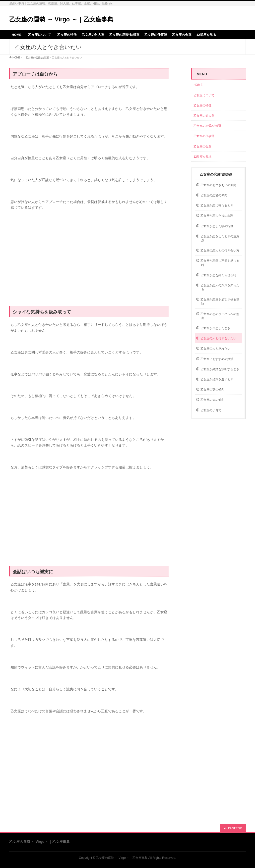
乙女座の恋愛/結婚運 (36, 58)
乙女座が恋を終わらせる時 (218, 275)
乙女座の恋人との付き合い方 (220, 251)
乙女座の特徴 (202, 105)
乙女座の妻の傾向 (212, 390)
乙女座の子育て (211, 410)
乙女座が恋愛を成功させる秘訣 (220, 302)
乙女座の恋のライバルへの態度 (220, 316)
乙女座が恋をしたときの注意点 (220, 238)
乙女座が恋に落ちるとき (217, 205)
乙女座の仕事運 (204, 136)
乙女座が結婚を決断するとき (220, 369)
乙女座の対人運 (204, 116)
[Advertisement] (89, 261)
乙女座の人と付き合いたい (218, 338)
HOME (16, 58)
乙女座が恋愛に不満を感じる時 (220, 263)
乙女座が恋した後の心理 (217, 216)
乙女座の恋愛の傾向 (214, 195)
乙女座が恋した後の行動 (217, 226)
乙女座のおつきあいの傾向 (218, 185)
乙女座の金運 (202, 147)
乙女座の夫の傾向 (212, 400)
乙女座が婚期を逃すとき (217, 379)
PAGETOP (235, 828)
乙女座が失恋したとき (215, 328)
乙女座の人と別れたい (215, 349)
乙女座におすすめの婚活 (217, 359)
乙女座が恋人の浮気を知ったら (220, 287)
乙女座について (205, 95)
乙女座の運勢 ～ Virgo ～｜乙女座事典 (61, 19)
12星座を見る (203, 157)
